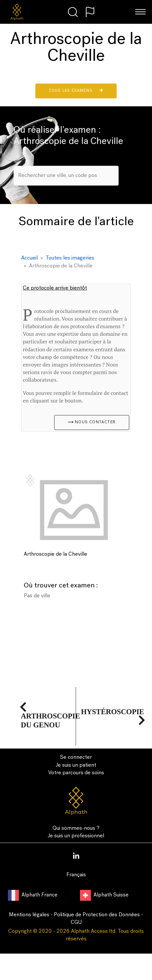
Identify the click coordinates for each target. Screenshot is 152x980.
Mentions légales (29, 915)
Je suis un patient (76, 765)
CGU (76, 923)
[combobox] (66, 176)
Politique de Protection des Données (97, 915)
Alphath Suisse (104, 895)
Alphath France (33, 895)
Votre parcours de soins (76, 773)
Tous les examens (76, 90)
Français (76, 875)
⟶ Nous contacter (92, 422)
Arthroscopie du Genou (50, 716)
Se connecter (76, 757)
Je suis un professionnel (76, 836)
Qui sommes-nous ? (76, 828)
